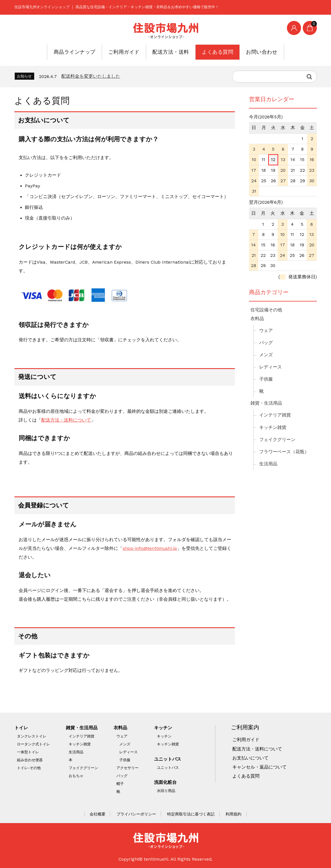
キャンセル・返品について (259, 767)
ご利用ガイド (133, 52)
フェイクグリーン (277, 440)
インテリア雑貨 (275, 415)
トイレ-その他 (29, 768)
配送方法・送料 (170, 52)
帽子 (120, 784)
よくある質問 (206, 52)
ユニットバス (168, 759)
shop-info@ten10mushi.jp (150, 548)
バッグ (266, 343)
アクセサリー (127, 768)
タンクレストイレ (32, 736)
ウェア (266, 331)
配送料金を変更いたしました (91, 76)
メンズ (266, 355)
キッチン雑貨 (273, 428)
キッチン (163, 728)
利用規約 (233, 814)
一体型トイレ (28, 752)
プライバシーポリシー (136, 814)
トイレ (21, 728)
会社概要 (98, 814)
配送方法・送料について (66, 420)
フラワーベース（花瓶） (284, 452)
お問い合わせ (241, 52)
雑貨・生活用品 (266, 403)
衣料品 (257, 319)
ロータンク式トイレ (33, 744)
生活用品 (268, 464)
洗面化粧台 (165, 782)
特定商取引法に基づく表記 (191, 814)
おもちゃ (76, 776)
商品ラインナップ (94, 52)
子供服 (266, 379)
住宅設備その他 (266, 310)
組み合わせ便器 (30, 760)
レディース (271, 367)
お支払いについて (250, 758)
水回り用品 (166, 791)
